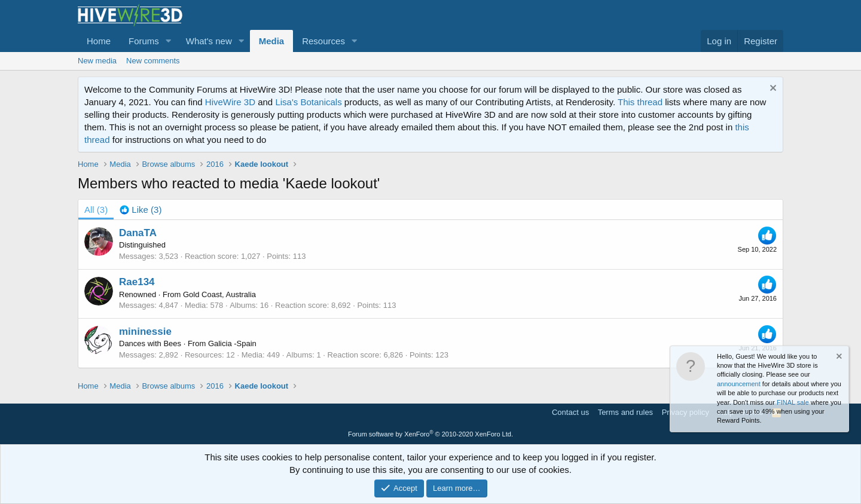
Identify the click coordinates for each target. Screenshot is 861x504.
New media (97, 61)
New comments (153, 61)
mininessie (145, 332)
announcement (739, 384)
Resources (323, 41)
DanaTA (138, 233)
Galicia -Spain (232, 343)
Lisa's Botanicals (308, 102)
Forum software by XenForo (430, 434)
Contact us (570, 412)
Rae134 (137, 282)
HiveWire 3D (230, 102)
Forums (144, 41)
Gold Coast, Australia (219, 294)
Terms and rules (625, 412)
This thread (640, 102)
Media (272, 41)
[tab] (141, 210)
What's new (209, 41)
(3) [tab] (96, 210)
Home (99, 41)
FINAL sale (793, 402)
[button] (169, 41)
